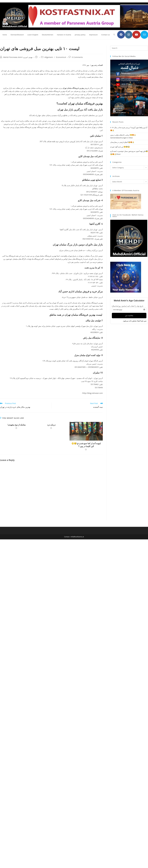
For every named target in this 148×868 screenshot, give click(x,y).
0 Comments (77, 57)
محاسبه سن (129, 315)
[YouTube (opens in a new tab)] (136, 35)
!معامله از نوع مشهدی (17, 425)
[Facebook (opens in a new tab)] (121, 35)
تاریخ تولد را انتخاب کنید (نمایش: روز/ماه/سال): (128, 306)
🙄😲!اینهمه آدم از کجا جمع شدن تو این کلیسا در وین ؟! (86, 445)
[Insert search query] (129, 48)
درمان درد (51, 425)
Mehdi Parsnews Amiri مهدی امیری (18, 57)
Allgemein (49, 57)
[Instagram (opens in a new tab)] (129, 35)
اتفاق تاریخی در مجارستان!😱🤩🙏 (122, 142)
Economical (61, 57)
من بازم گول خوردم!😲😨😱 (120, 147)
